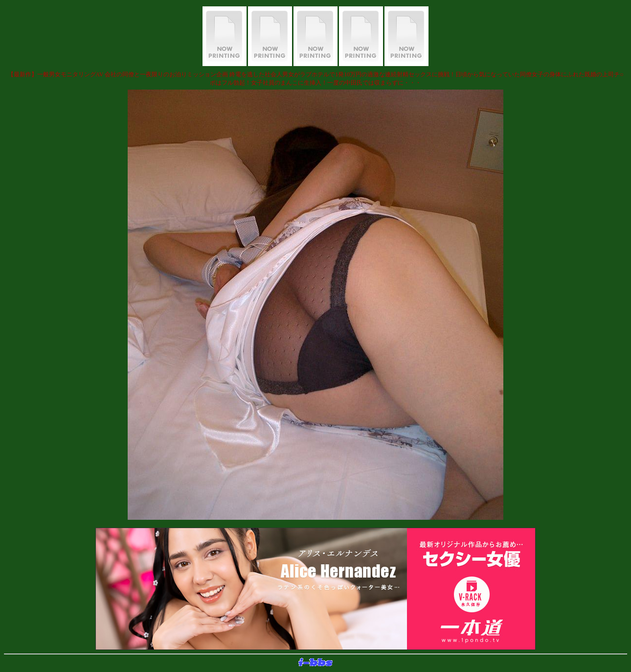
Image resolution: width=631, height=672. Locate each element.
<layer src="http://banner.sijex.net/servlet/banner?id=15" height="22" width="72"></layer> (315, 663)
